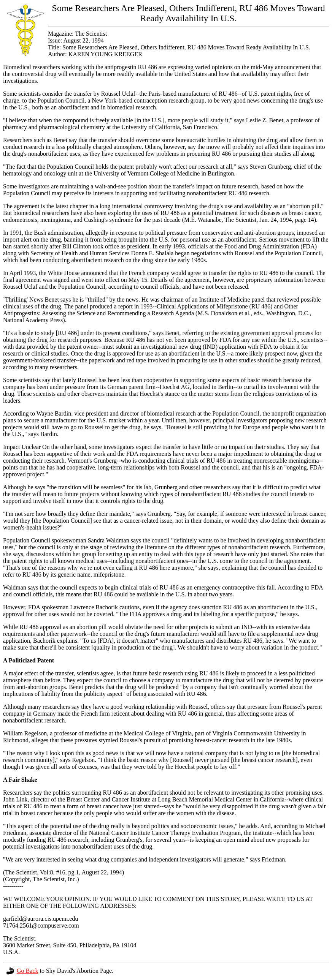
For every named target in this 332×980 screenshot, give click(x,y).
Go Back (22, 971)
